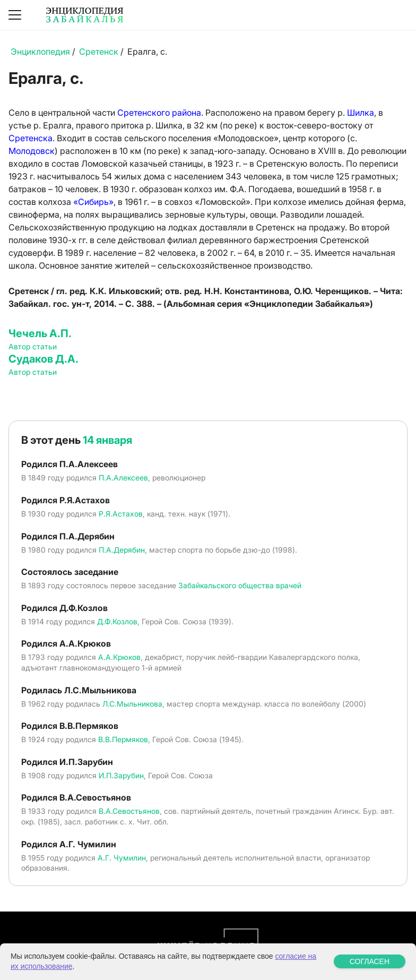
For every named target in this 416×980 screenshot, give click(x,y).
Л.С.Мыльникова (132, 704)
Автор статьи (33, 346)
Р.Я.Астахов (121, 514)
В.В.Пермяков (123, 739)
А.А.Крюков (119, 657)
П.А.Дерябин (122, 550)
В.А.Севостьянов (129, 811)
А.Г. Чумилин (122, 858)
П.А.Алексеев (123, 478)
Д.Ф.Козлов (117, 621)
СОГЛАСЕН (370, 961)
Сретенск (99, 51)
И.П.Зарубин (121, 775)
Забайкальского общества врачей (240, 585)
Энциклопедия (40, 51)
